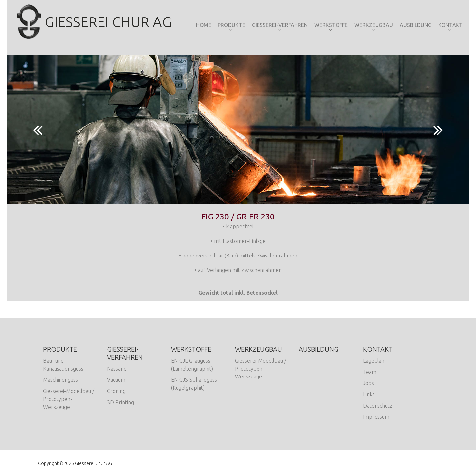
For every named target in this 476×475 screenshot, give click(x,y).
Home (204, 25)
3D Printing (120, 402)
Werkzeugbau (374, 25)
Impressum (376, 417)
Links (369, 394)
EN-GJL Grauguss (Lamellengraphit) (192, 365)
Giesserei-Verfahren (280, 25)
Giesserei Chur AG (94, 22)
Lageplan (374, 361)
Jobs (368, 383)
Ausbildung (416, 25)
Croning (116, 391)
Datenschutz (378, 406)
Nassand (117, 369)
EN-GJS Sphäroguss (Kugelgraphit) (194, 384)
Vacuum (116, 380)
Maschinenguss (60, 380)
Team (370, 372)
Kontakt (451, 25)
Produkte (232, 25)
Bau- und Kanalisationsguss (63, 365)
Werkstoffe (331, 25)
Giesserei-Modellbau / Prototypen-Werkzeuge (69, 399)
